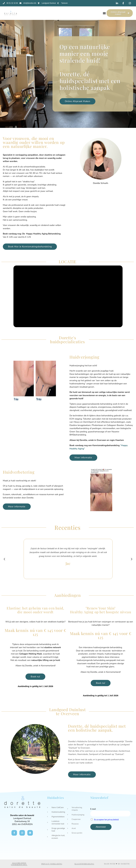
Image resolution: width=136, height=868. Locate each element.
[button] (104, 13)
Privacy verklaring (52, 864)
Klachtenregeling (84, 864)
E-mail (93, 809)
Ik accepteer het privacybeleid (106, 820)
